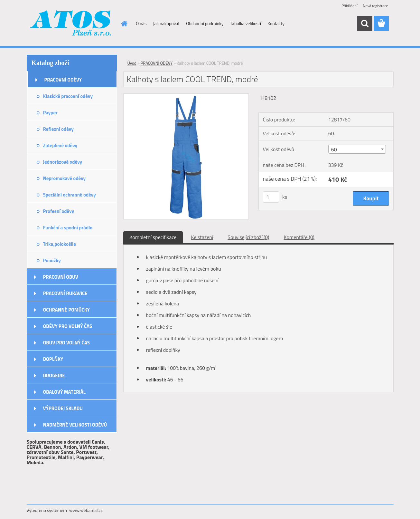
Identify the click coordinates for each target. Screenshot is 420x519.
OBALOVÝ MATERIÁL (64, 392)
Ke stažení (202, 237)
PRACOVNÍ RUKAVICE (65, 293)
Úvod (132, 63)
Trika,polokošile (60, 244)
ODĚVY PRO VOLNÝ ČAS (68, 326)
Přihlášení (349, 6)
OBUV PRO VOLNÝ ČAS (66, 343)
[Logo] (71, 24)
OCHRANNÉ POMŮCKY (66, 310)
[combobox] (357, 149)
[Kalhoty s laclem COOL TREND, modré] (186, 96)
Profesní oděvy (59, 211)
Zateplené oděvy (60, 145)
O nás (141, 23)
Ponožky (52, 260)
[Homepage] (124, 24)
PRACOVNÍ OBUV (61, 277)
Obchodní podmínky (205, 23)
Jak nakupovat (166, 23)
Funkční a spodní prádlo (68, 228)
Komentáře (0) (299, 237)
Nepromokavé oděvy (65, 178)
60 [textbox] (334, 149)
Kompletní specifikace (153, 237)
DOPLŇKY (53, 359)
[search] (365, 24)
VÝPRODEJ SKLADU (63, 408)
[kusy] (271, 197)
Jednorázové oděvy (63, 162)
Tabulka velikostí (246, 23)
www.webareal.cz (86, 510)
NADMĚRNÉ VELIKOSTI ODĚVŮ (75, 425)
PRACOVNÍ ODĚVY (63, 80)
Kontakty (276, 23)
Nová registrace (375, 6)
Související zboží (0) (248, 237)
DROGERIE (54, 375)
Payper (50, 113)
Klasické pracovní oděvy (68, 96)
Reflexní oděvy (58, 129)
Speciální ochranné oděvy (70, 195)
